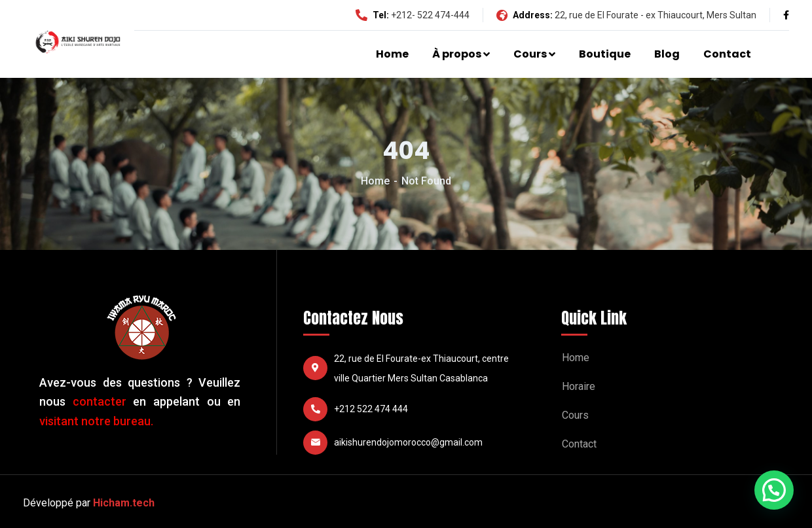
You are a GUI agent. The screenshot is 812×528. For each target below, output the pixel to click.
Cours (530, 54)
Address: (525, 15)
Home (392, 54)
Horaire (579, 386)
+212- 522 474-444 (430, 15)
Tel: (372, 15)
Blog (667, 54)
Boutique (605, 54)
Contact (727, 54)
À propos (457, 54)
